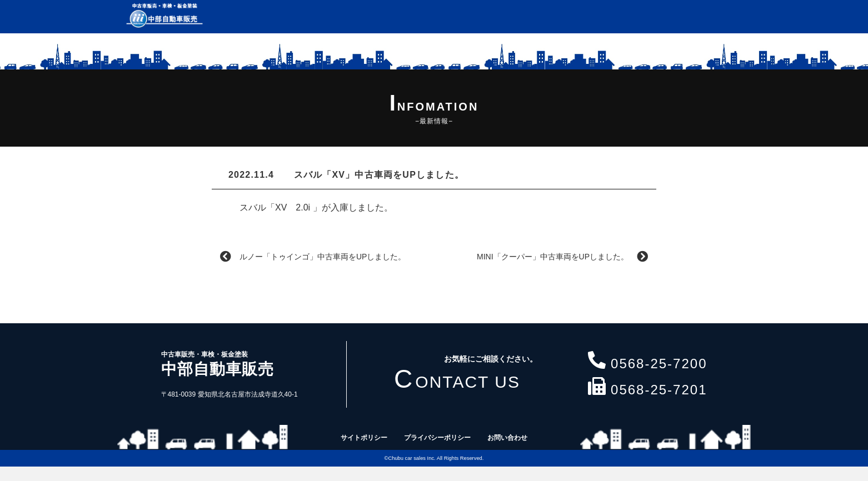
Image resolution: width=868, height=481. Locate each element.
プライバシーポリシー (437, 438)
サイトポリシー (364, 438)
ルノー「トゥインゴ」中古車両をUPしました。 (313, 257)
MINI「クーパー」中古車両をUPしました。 (562, 257)
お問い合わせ (507, 438)
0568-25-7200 (647, 362)
